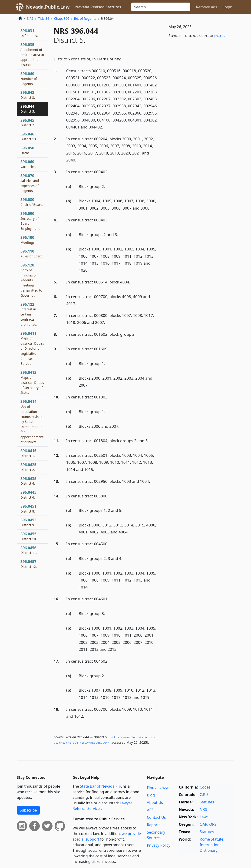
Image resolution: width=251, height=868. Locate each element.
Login (228, 7)
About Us (155, 802)
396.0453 (28, 522)
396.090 (30, 221)
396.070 (30, 183)
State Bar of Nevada (97, 786)
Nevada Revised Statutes (98, 7)
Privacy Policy (159, 845)
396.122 (29, 314)
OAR (203, 824)
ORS (213, 824)
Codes (205, 787)
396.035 (32, 54)
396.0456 (29, 550)
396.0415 (28, 453)
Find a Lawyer (159, 788)
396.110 (32, 253)
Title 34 (44, 18)
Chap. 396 (62, 18)
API (150, 810)
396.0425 (28, 467)
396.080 (32, 202)
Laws (204, 817)
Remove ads (206, 7)
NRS (30, 18)
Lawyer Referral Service (102, 806)
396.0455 (29, 536)
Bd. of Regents (85, 18)
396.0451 (28, 509)
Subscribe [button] (28, 810)
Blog (151, 795)
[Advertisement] (199, 78)
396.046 (29, 136)
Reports (154, 825)
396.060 (28, 164)
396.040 (29, 79)
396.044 (28, 109)
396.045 (28, 123)
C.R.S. (205, 795)
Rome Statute (211, 839)
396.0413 (32, 382)
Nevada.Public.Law (48, 7)
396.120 (31, 280)
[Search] (161, 7)
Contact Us (156, 817)
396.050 (27, 150)
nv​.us (218, 36)
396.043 (28, 95)
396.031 (29, 33)
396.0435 (28, 481)
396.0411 (32, 348)
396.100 (28, 240)
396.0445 (28, 495)
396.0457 (29, 564)
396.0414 (32, 421)
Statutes (207, 802)
